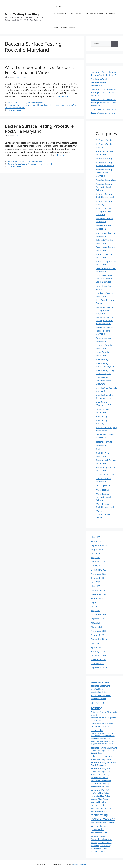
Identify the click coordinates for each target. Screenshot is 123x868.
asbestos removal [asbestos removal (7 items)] (101, 695)
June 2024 (96, 553)
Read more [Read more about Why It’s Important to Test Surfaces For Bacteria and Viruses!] (63, 96)
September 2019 (99, 668)
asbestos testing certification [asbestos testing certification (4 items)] (102, 723)
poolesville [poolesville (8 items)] (97, 829)
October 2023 (97, 578)
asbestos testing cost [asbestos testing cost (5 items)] (101, 739)
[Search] (115, 44)
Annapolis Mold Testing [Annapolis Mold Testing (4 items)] (100, 683)
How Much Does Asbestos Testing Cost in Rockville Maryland (103, 92)
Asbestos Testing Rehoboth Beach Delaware (104, 187)
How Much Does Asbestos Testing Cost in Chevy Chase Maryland (104, 103)
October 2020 (97, 635)
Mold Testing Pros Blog (22, 14)
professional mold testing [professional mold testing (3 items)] (99, 836)
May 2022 (96, 611)
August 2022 (97, 598)
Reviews (100, 449)
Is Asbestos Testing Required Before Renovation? (100, 82)
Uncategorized (103, 486)
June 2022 (96, 606)
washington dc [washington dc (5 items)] (98, 852)
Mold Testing (102, 359)
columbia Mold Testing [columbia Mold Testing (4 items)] (100, 778)
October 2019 (97, 664)
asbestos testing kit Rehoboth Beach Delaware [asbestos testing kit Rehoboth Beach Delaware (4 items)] (103, 752)
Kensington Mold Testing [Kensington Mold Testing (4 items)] (101, 796)
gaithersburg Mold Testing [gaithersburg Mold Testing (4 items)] (101, 787)
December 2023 (98, 570)
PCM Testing (102, 416)
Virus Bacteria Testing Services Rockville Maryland (28, 105)
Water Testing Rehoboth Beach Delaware (104, 497)
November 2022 (99, 594)
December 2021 (98, 615)
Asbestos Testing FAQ (106, 180)
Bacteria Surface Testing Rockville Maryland (25, 102)
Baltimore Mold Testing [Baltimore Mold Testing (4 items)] (100, 775)
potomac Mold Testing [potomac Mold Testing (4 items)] (100, 833)
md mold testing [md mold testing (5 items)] (99, 805)
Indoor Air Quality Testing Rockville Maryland (104, 331)
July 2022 (95, 602)
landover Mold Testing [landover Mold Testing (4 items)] (100, 799)
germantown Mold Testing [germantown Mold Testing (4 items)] (101, 790)
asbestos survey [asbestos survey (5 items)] (98, 699)
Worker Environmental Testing (103, 514)
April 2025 (96, 541)
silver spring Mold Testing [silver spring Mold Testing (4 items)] (101, 846)
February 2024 (98, 562)
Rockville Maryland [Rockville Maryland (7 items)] (102, 839)
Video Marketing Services (64, 28)
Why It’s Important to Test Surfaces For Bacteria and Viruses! (39, 70)
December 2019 (98, 655)
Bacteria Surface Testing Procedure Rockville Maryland (39, 129)
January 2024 (97, 566)
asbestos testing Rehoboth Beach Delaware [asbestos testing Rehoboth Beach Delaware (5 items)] (103, 764)
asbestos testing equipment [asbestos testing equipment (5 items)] (104, 748)
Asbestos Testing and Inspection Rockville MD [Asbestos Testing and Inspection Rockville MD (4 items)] (104, 719)
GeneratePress (79, 864)
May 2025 (96, 537)
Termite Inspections (105, 474)
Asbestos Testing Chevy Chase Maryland (104, 173)
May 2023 (96, 586)
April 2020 (96, 647)
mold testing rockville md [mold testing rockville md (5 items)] (103, 823)
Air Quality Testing (105, 140)
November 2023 (99, 574)
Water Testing (102, 490)
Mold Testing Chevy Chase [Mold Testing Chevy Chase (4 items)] (101, 808)
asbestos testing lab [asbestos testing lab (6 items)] (101, 756)
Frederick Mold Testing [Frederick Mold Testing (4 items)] (100, 784)
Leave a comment (15, 110)
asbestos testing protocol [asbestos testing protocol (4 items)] (101, 759)
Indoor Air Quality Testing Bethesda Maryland (104, 310)
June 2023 (96, 582)
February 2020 (98, 651)
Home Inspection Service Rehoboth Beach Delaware (104, 279)
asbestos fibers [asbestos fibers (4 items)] (97, 689)
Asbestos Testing (104, 158)
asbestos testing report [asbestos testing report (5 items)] (102, 768)
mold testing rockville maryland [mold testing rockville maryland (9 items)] (103, 817)
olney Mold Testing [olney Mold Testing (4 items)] (98, 826)
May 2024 (96, 558)
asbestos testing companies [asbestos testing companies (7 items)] (100, 728)
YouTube (57, 6)
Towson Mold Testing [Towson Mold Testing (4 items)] (99, 849)
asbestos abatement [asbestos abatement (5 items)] (100, 686)
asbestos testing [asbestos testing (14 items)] (98, 705)
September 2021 (99, 619)
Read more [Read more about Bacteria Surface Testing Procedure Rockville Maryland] (62, 155)
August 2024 (97, 549)
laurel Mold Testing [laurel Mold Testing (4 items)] (98, 802)
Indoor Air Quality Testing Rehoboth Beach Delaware (104, 320)
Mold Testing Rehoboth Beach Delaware (104, 381)
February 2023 (98, 590)
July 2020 (95, 643)
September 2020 (99, 639)
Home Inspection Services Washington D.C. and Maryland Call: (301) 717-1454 (84, 17)
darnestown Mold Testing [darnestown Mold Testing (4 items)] (101, 781)
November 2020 (99, 631)
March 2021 (97, 627)
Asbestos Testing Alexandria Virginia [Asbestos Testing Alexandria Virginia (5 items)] (104, 714)
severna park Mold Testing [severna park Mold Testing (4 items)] (101, 843)
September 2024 (99, 545)
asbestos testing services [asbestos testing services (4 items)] (101, 772)
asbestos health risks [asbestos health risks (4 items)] (99, 692)
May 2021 (96, 623)
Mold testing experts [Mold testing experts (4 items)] (99, 811)
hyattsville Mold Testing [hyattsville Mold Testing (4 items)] (100, 793)
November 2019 (99, 659)
